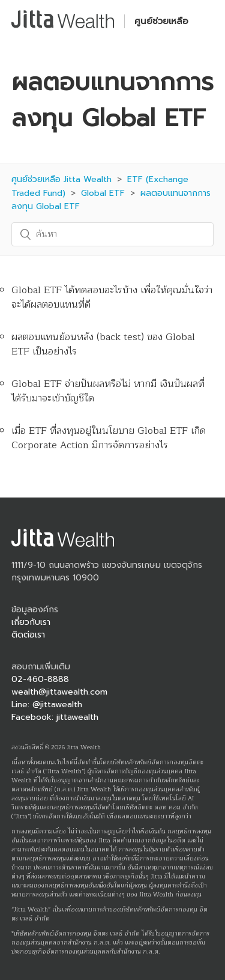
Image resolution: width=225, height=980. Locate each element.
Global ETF (103, 193)
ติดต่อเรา (28, 635)
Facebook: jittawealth (55, 717)
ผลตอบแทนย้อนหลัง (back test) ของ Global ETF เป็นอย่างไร (103, 344)
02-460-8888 (40, 679)
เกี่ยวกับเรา (31, 622)
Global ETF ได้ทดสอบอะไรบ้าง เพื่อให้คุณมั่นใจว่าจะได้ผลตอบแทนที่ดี (112, 297)
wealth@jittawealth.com (59, 692)
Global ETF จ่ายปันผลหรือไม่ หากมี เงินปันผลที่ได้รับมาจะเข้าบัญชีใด (108, 391)
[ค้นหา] (113, 234)
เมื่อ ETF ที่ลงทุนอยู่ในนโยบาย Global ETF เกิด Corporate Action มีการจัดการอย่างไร (109, 438)
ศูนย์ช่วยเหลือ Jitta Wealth (61, 179)
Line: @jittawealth (47, 705)
